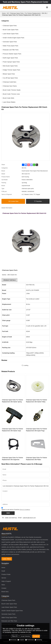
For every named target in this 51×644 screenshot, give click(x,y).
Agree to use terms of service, (16, 509)
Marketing (38, 640)
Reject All (15, 636)
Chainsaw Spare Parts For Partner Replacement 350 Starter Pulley (36, 401)
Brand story (5, 592)
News (3, 585)
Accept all (36, 636)
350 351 (44, 13)
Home (4, 13)
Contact (4, 588)
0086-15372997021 (11, 518)
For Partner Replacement (33, 13)
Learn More (7, 559)
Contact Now (14, 201)
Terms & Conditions (25, 510)
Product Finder (6, 574)
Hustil (3, 571)
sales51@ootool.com (29, 518)
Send (8, 513)
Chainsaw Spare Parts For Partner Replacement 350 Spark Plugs (36, 430)
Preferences (30, 640)
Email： (20, 518)
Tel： (4, 518)
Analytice (21, 640)
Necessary (13, 640)
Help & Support (6, 581)
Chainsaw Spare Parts (17, 13)
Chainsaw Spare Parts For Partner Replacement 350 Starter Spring (12, 401)
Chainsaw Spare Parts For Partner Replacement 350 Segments (12, 459)
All (8, 13)
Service (4, 578)
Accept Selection (25, 636)
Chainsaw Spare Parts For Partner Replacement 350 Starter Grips (12, 430)
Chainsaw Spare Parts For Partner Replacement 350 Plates (36, 459)
